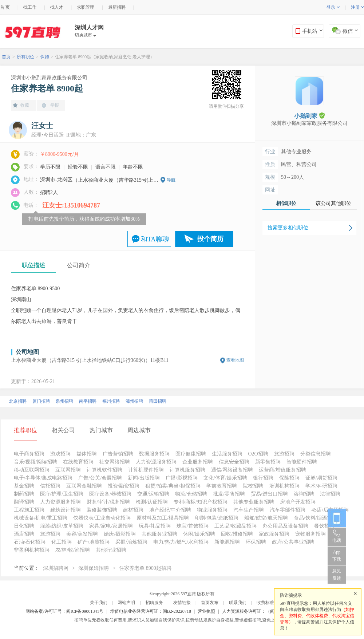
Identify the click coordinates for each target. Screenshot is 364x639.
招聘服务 (154, 603)
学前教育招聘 (222, 486)
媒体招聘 (87, 454)
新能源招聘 (227, 542)
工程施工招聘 (29, 510)
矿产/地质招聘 (94, 542)
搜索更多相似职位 (288, 228)
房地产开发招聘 (298, 502)
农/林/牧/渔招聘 (73, 550)
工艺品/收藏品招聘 (236, 526)
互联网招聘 (68, 470)
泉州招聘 (64, 401)
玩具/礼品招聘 (155, 526)
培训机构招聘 (284, 486)
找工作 (30, 7)
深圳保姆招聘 (94, 568)
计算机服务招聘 (187, 470)
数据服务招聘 (154, 454)
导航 (171, 180)
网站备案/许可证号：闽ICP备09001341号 (64, 611)
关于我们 (99, 603)
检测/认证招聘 (152, 502)
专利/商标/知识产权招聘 (201, 502)
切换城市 (85, 35)
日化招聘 (24, 526)
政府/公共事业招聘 (293, 542)
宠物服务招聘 (310, 534)
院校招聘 (253, 486)
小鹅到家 (309, 116)
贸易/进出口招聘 (269, 494)
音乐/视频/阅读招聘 (36, 462)
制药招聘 (24, 494)
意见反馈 (337, 575)
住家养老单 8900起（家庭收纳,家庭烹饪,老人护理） (105, 57)
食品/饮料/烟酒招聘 (316, 518)
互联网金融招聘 (84, 486)
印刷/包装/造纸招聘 (217, 518)
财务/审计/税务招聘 (108, 502)
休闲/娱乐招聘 (199, 534)
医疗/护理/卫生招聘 (62, 494)
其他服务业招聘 (159, 534)
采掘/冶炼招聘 (131, 542)
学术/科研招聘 (321, 486)
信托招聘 (50, 486)
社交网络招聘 (115, 462)
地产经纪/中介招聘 (170, 510)
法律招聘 (330, 494)
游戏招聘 (60, 454)
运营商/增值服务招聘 (282, 470)
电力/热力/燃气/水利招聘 (181, 542)
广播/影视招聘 (182, 478)
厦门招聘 (41, 401)
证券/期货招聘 (321, 478)
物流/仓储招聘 (191, 494)
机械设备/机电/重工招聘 (41, 518)
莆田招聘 (158, 401)
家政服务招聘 (274, 534)
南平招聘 (88, 401)
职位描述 (33, 265)
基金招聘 (24, 486)
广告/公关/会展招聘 (100, 478)
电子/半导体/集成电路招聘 (43, 478)
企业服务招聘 (198, 462)
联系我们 (238, 603)
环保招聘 (256, 542)
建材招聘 (133, 510)
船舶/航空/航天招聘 (266, 518)
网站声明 (126, 603)
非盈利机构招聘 (32, 550)
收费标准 (265, 603)
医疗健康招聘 (191, 454)
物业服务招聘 (212, 510)
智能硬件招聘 (302, 462)
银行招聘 (263, 478)
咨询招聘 (304, 494)
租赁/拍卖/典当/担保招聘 (173, 486)
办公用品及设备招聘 (285, 526)
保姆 (45, 57)
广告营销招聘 (118, 454)
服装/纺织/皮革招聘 (62, 526)
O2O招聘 (258, 454)
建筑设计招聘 (66, 510)
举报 (55, 105)
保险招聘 (289, 478)
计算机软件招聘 (104, 470)
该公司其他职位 (333, 203)
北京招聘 (18, 401)
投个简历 (210, 239)
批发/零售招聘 (229, 494)
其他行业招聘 (111, 550)
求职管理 (86, 7)
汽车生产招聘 (249, 510)
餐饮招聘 (324, 526)
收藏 (25, 105)
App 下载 (337, 556)
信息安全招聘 (234, 462)
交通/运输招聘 (153, 494)
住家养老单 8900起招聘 (145, 568)
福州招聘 (111, 401)
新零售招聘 (268, 462)
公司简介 (79, 265)
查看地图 (235, 360)
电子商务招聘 (29, 454)
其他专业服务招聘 (254, 502)
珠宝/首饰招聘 (193, 526)
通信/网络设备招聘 (232, 470)
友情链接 (182, 603)
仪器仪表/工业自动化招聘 (102, 518)
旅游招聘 (284, 454)
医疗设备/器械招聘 (110, 494)
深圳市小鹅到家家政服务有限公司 (49, 78)
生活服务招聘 (227, 454)
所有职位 (25, 57)
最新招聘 (117, 7)
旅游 (47, 321)
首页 (6, 57)
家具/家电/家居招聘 (111, 526)
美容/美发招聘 (82, 534)
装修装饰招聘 (102, 510)
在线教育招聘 (78, 462)
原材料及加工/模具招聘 (163, 518)
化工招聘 (62, 542)
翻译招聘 (24, 502)
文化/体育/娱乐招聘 (225, 478)
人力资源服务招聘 (156, 462)
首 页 (5, 7)
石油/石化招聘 (30, 542)
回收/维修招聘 (237, 534)
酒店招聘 (24, 534)
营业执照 (206, 611)
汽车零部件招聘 (288, 510)
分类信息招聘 (316, 454)
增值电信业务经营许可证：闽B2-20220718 (151, 611)
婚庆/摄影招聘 (120, 534)
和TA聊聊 (155, 239)
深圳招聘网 (56, 568)
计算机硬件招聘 (146, 470)
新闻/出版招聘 (144, 478)
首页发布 (210, 603)
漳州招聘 (134, 401)
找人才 (57, 7)
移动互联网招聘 (32, 470)
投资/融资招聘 (124, 486)
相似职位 (286, 203)
